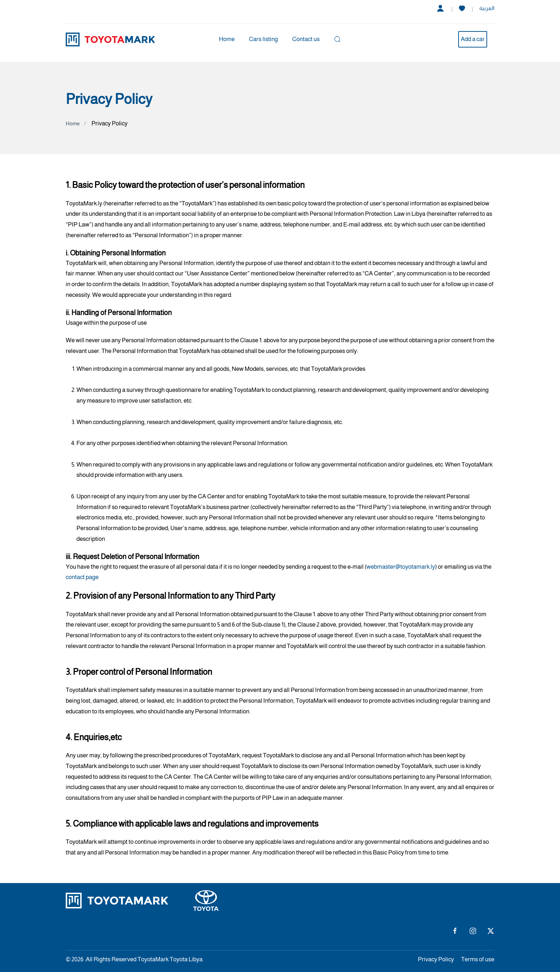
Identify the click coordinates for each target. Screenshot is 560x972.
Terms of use (478, 959)
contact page (82, 577)
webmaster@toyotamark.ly (401, 567)
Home (227, 39)
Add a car (473, 39)
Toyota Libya (186, 959)
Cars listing (263, 39)
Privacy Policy (436, 959)
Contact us (306, 39)
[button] (337, 39)
